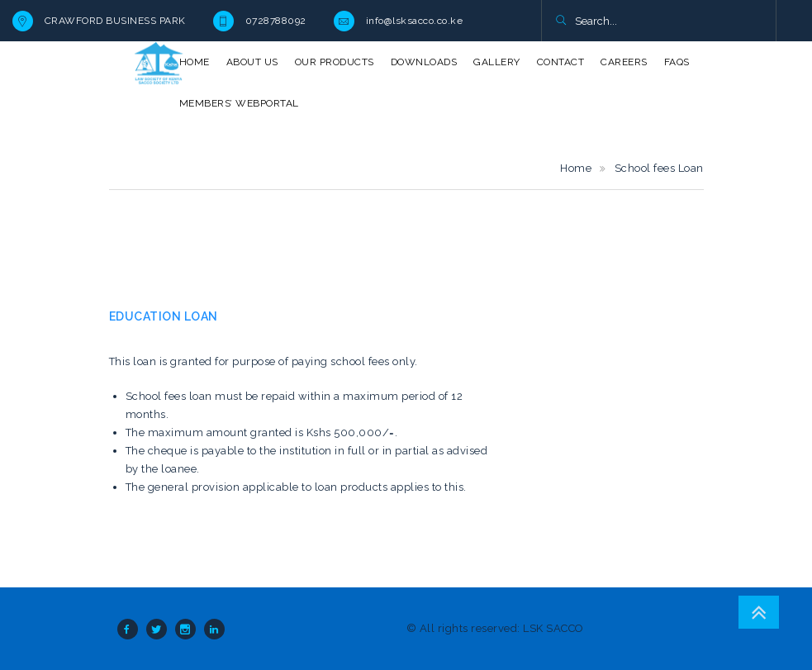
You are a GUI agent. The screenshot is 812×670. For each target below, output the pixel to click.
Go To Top (759, 612)
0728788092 (276, 21)
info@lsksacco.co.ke (415, 21)
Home (576, 168)
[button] (560, 21)
